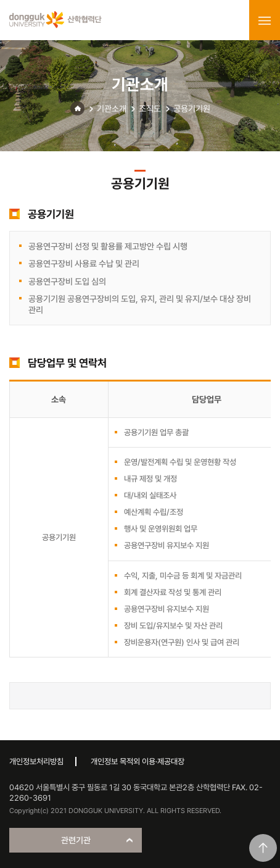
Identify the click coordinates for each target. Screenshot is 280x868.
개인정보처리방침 (36, 762)
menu (265, 20)
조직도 (150, 109)
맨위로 (263, 848)
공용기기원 (192, 109)
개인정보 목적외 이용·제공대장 (138, 762)
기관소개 (112, 109)
